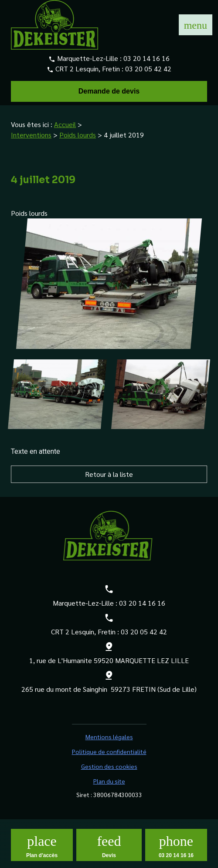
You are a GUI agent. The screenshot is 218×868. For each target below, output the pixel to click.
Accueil (65, 124)
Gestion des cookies (109, 766)
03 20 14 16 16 (146, 58)
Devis (109, 855)
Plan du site (109, 781)
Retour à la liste (109, 474)
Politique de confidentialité (109, 751)
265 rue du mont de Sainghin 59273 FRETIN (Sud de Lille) (109, 689)
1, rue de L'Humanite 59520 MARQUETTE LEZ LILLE (109, 660)
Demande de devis (109, 91)
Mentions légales (109, 737)
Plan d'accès (42, 855)
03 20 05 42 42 (148, 69)
